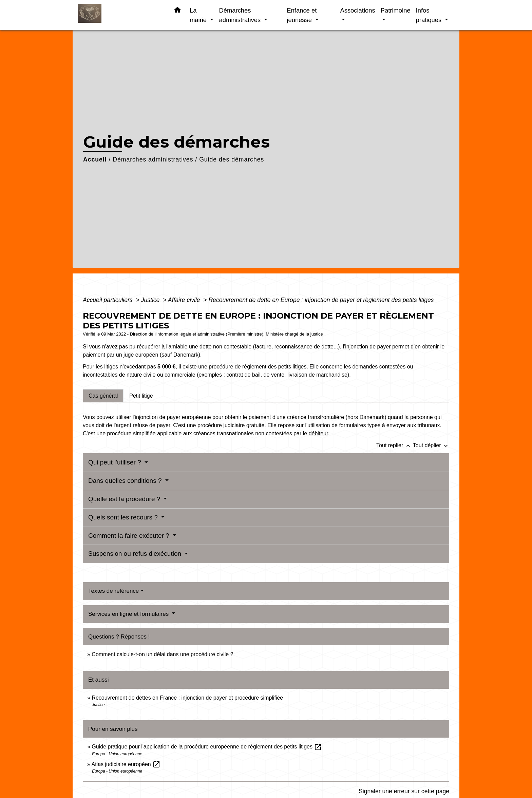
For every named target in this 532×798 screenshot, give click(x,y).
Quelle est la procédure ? (125, 499)
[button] (177, 11)
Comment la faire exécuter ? (130, 536)
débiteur (318, 433)
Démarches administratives (153, 159)
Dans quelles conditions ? (126, 481)
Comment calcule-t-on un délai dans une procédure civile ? (162, 654)
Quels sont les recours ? (124, 517)
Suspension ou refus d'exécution (136, 554)
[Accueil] (120, 15)
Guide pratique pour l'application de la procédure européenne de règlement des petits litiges (207, 747)
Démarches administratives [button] (241, 15)
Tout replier (395, 445)
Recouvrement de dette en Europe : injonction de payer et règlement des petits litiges (321, 300)
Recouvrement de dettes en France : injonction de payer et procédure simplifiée (187, 698)
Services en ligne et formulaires (129, 614)
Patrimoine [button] (396, 10)
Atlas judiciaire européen (126, 764)
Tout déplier (431, 445)
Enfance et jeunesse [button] (302, 15)
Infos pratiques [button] (430, 15)
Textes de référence (113, 591)
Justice (151, 300)
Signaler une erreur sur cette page (404, 791)
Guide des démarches (232, 159)
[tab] (103, 396)
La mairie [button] (199, 15)
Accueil (95, 159)
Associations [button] (357, 10)
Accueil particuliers (109, 300)
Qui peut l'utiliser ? (116, 462)
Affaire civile (185, 300)
